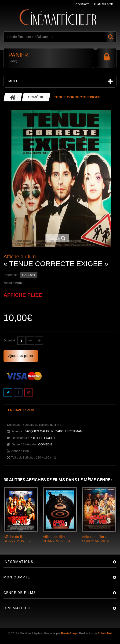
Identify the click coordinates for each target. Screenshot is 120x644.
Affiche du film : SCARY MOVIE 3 (56, 539)
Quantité (9, 340)
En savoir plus (22, 410)
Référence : (11, 275)
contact (82, 4)
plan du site (103, 4)
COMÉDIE (45, 444)
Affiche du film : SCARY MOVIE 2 (17, 539)
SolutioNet (105, 633)
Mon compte (17, 577)
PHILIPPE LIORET (42, 438)
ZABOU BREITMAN (69, 431)
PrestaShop (69, 633)
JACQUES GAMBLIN (39, 431)
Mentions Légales (31, 633)
